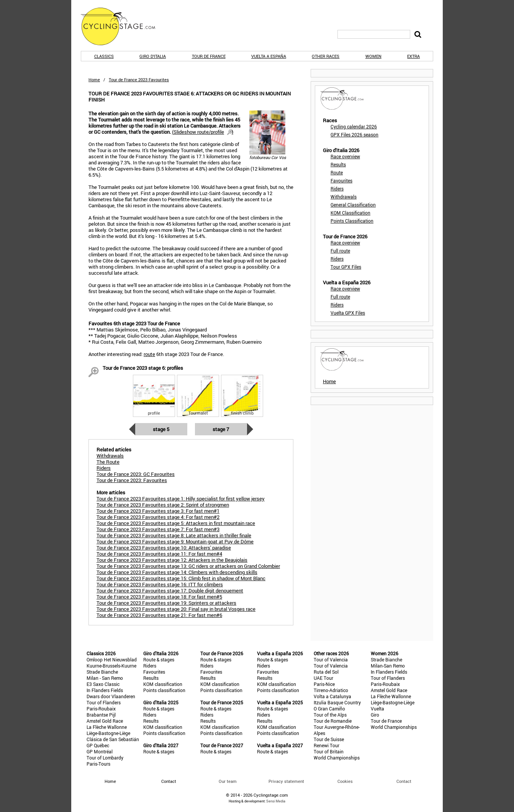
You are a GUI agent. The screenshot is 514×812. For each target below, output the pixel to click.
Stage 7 (221, 429)
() (203, 132)
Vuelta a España (269, 56)
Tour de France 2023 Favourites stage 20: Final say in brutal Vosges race (176, 609)
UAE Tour (323, 678)
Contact (404, 781)
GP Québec (98, 745)
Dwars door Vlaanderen (111, 696)
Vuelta (377, 709)
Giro (375, 715)
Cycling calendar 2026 (354, 126)
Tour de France (209, 56)
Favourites (341, 180)
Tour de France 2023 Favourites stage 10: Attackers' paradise (164, 548)
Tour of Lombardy (105, 758)
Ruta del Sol (326, 672)
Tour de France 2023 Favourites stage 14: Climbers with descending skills (177, 572)
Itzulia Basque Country (337, 702)
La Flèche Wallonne (107, 727)
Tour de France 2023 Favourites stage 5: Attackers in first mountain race (176, 523)
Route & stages (159, 659)
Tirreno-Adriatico (331, 690)
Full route (340, 251)
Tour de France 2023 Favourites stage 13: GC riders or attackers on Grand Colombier (188, 566)
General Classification (353, 205)
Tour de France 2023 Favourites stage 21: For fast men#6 (159, 615)
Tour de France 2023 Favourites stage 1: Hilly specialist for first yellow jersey (181, 499)
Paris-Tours (98, 764)
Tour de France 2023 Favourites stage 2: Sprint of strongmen (163, 505)
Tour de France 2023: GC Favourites (136, 474)
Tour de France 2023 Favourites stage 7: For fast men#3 (158, 529)
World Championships (337, 758)
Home (94, 80)
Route (337, 172)
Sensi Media (276, 801)
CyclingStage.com (123, 26)
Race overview (345, 156)
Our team (228, 781)
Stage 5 (161, 429)
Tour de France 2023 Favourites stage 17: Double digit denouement (170, 591)
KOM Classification (350, 213)
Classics (104, 56)
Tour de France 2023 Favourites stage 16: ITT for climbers (160, 584)
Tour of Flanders (104, 702)
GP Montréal (100, 751)
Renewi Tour (327, 745)
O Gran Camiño (329, 709)
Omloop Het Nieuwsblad (112, 659)
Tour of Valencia (331, 659)
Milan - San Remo (105, 678)
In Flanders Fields (105, 690)
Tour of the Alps (330, 715)
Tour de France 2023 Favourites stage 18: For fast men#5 (159, 597)
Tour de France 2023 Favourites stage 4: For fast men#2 (158, 517)
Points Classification (352, 221)
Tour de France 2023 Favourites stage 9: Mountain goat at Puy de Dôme (175, 541)
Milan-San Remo (388, 666)
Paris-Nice (324, 684)
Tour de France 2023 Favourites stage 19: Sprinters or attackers (166, 603)
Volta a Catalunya (332, 696)
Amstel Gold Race (105, 721)
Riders (337, 189)
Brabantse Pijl (101, 715)
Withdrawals (344, 197)
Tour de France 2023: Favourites (132, 480)
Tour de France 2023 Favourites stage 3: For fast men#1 (158, 511)
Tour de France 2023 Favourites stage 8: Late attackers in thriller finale (174, 535)
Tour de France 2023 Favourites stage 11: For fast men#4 (159, 554)
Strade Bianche (102, 672)
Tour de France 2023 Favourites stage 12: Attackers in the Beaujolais (172, 560)
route (149, 354)
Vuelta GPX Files (348, 313)
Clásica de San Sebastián (113, 739)
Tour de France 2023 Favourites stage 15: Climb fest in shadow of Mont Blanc (181, 578)
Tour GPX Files (346, 267)
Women (373, 56)
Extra (413, 56)
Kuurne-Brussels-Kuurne (111, 666)
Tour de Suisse (329, 739)
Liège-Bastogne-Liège (108, 733)
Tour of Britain (329, 751)
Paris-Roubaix (101, 709)
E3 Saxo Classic (103, 684)
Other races (326, 56)
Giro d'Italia (153, 56)
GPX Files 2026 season (354, 135)
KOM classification (163, 684)
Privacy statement (286, 781)
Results (338, 164)
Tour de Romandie (333, 721)
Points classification (164, 690)
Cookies (345, 781)
